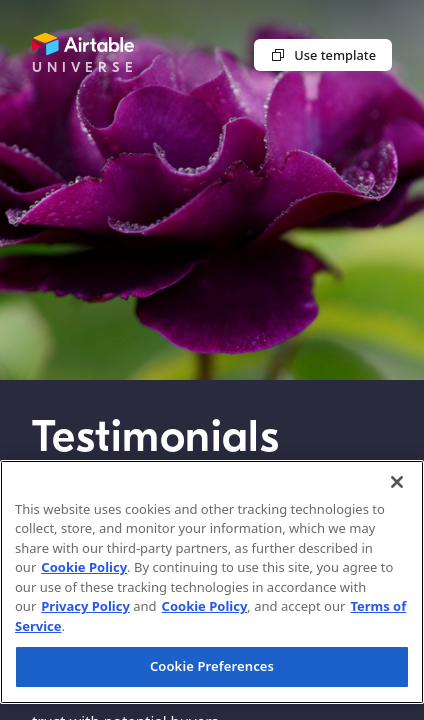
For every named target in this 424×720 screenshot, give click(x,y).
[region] (212, 582)
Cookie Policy (84, 567)
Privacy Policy (85, 606)
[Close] (397, 482)
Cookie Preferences (212, 666)
